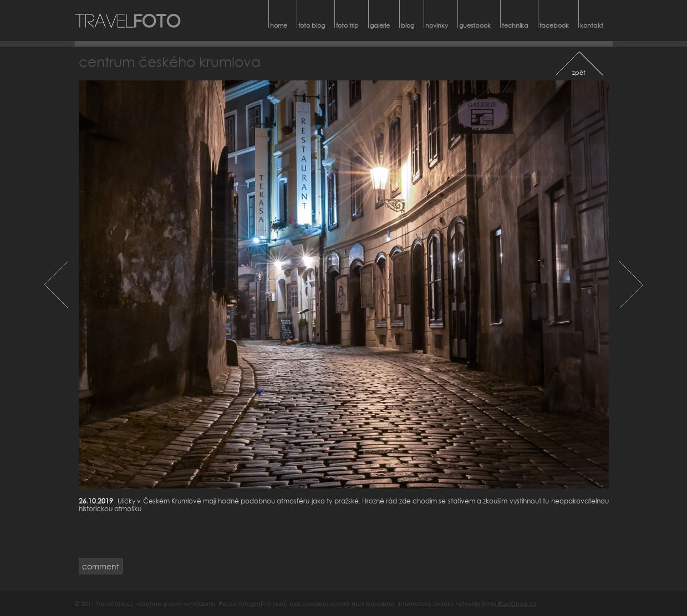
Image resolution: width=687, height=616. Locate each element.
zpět (579, 72)
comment (101, 566)
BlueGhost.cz (517, 604)
